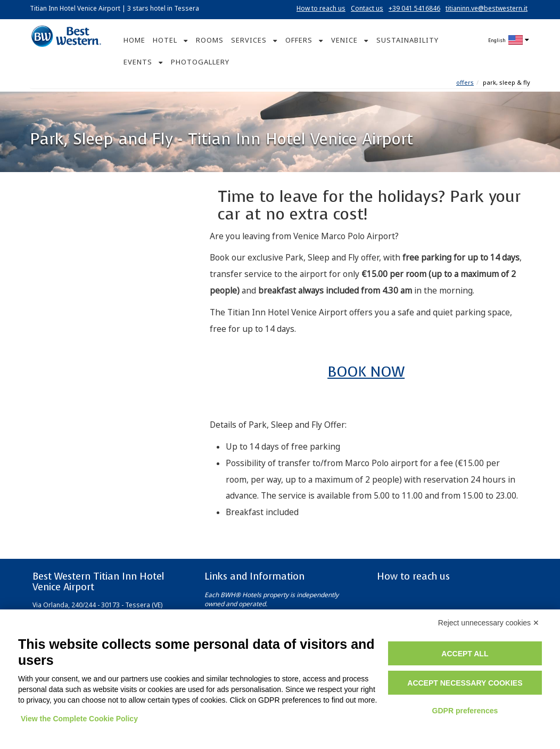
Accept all (465, 654)
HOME (134, 40)
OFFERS (299, 40)
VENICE (344, 40)
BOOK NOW (366, 372)
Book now (108, 366)
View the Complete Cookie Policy (79, 719)
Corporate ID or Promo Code (92, 344)
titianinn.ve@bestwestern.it (487, 8)
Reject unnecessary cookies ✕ (489, 623)
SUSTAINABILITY (407, 40)
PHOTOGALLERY (200, 62)
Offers (465, 82)
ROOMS (210, 40)
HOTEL (165, 40)
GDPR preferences (465, 711)
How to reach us (321, 8)
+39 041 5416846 (414, 8)
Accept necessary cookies (465, 683)
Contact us (367, 8)
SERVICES (249, 40)
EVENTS (138, 62)
